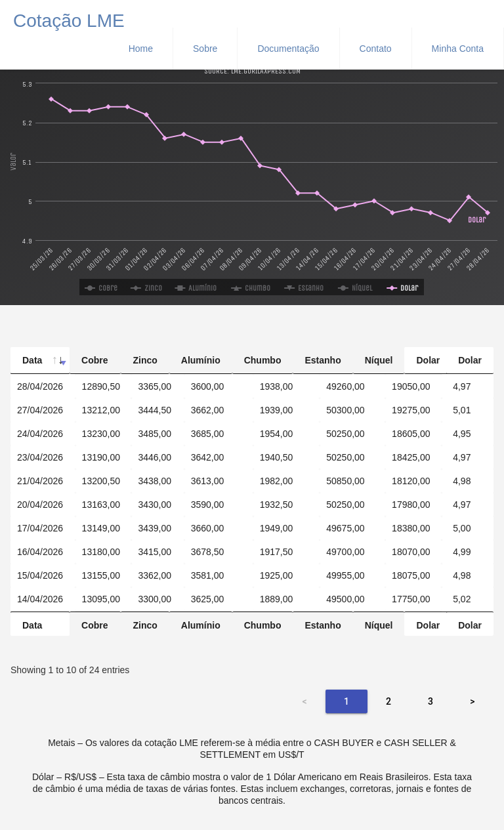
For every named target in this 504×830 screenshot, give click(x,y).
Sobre (205, 49)
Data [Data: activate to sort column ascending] (32, 360)
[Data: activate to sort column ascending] (43, 374)
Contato (376, 49)
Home (141, 49)
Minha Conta (458, 49)
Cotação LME (69, 19)
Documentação (288, 49)
